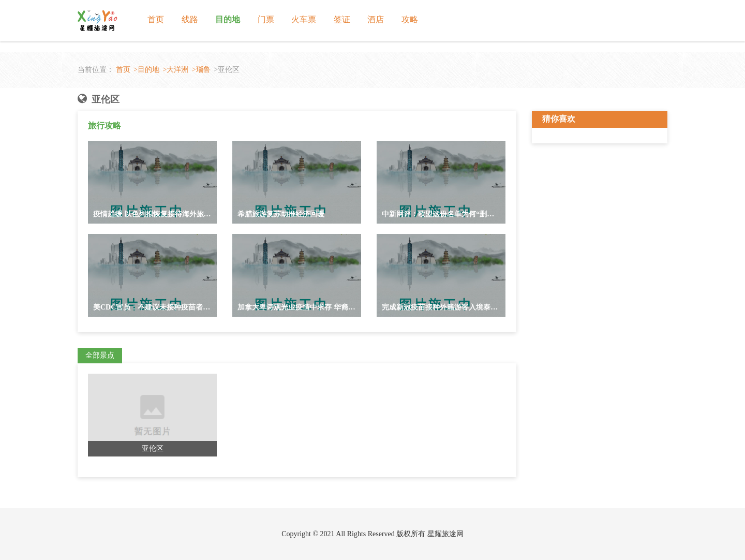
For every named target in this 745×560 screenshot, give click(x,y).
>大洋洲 (175, 70)
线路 (190, 19)
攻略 (410, 19)
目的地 (228, 19)
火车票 (304, 19)
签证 (342, 19)
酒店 (376, 19)
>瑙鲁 (201, 70)
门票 (266, 19)
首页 (156, 19)
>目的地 (146, 70)
